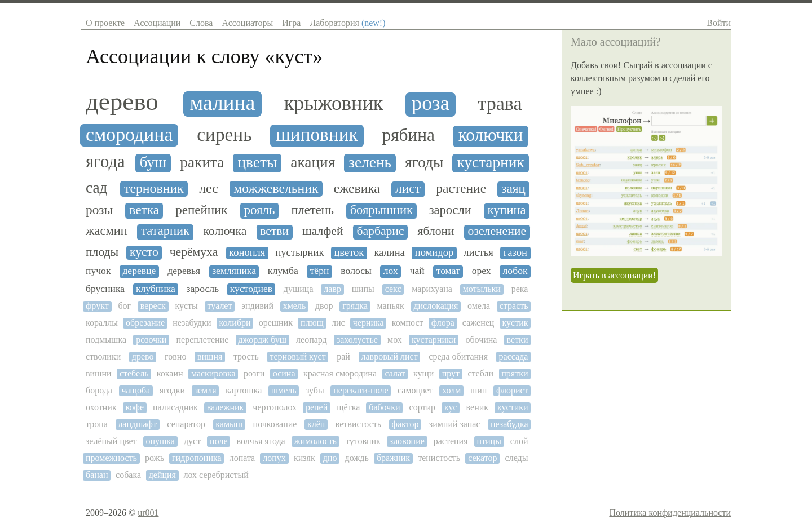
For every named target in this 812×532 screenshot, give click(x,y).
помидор (434, 252)
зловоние (407, 441)
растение (461, 189)
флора (443, 323)
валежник (226, 407)
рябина (408, 135)
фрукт (97, 306)
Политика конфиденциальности (670, 513)
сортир (422, 407)
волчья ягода (261, 441)
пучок (98, 271)
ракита (202, 162)
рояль (259, 210)
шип (478, 390)
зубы (315, 390)
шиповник (317, 135)
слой (519, 441)
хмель (295, 306)
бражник (393, 458)
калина (389, 252)
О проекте (105, 23)
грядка (355, 306)
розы (99, 210)
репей (317, 407)
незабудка (509, 424)
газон (515, 252)
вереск (153, 306)
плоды (102, 252)
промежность (111, 458)
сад (97, 188)
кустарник (490, 162)
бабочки (384, 407)
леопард (312, 340)
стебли (480, 373)
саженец (478, 323)
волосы (356, 271)
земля (206, 390)
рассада (514, 356)
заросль (203, 289)
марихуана (432, 289)
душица (299, 289)
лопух (274, 458)
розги (254, 373)
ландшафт (137, 424)
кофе (135, 407)
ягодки (173, 390)
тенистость (439, 458)
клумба (283, 271)
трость (246, 356)
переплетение (203, 340)
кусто (144, 252)
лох (391, 271)
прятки (515, 373)
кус (451, 407)
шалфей (323, 231)
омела (479, 306)
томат (448, 271)
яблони (436, 231)
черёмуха (194, 252)
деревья (184, 271)
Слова (201, 23)
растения (451, 441)
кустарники (434, 340)
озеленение (497, 231)
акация (313, 162)
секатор (482, 458)
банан (97, 475)
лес (209, 188)
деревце (139, 271)
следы (517, 458)
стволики (103, 356)
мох (395, 340)
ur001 (148, 513)
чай (417, 271)
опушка (160, 441)
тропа (97, 424)
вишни (99, 373)
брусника (105, 289)
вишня (210, 356)
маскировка (213, 373)
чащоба (136, 390)
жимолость (315, 441)
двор (324, 306)
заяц (513, 189)
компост (408, 323)
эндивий (257, 306)
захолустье (357, 340)
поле (219, 441)
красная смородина (340, 373)
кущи (423, 373)
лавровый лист (390, 356)
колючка (225, 231)
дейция (162, 475)
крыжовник (334, 103)
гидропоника (197, 458)
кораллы (102, 323)
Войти (719, 23)
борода (99, 390)
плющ (312, 323)
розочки (151, 340)
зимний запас (455, 424)
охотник (101, 407)
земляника (234, 271)
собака (128, 475)
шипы (363, 289)
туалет (220, 306)
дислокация (436, 306)
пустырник (299, 252)
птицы (489, 441)
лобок (515, 271)
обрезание (145, 323)
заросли (450, 210)
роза (431, 103)
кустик (515, 323)
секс (393, 289)
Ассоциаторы (247, 23)
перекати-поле (361, 390)
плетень (313, 210)
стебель (134, 373)
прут (451, 373)
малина (222, 103)
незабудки (192, 323)
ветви (274, 231)
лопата (242, 458)
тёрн (320, 271)
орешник (276, 323)
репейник (201, 210)
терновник (154, 188)
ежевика (357, 189)
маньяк (391, 306)
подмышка (106, 340)
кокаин (170, 373)
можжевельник (276, 188)
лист (408, 189)
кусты (186, 306)
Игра (291, 23)
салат (395, 373)
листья (478, 252)
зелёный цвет (111, 441)
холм (451, 390)
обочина (481, 340)
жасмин (107, 231)
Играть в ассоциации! (614, 275)
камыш (229, 424)
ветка (144, 210)
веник (477, 407)
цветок (349, 252)
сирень (224, 135)
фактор (405, 424)
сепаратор (186, 424)
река (520, 289)
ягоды (424, 162)
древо (143, 356)
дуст (192, 441)
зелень (370, 162)
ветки (518, 340)
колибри (235, 323)
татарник (165, 231)
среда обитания (458, 356)
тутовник (363, 441)
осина (284, 373)
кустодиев (251, 289)
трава (500, 103)
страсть (514, 306)
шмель (284, 390)
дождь (357, 458)
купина (507, 210)
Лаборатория (347, 23)
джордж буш (262, 340)
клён (316, 424)
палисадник (175, 407)
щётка (348, 407)
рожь (155, 458)
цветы (257, 162)
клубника (156, 289)
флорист (512, 390)
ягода (105, 162)
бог (124, 306)
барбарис (380, 231)
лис (338, 323)
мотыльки (482, 289)
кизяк (304, 458)
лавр (332, 289)
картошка (244, 390)
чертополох (275, 407)
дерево (122, 102)
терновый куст (298, 356)
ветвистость (358, 424)
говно (175, 356)
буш (153, 162)
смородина (129, 134)
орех (482, 271)
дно (330, 458)
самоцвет (415, 390)
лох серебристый (216, 475)
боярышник (381, 210)
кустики (513, 407)
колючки (491, 135)
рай (343, 356)
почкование (275, 424)
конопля (247, 252)
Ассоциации (157, 23)
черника (369, 323)
